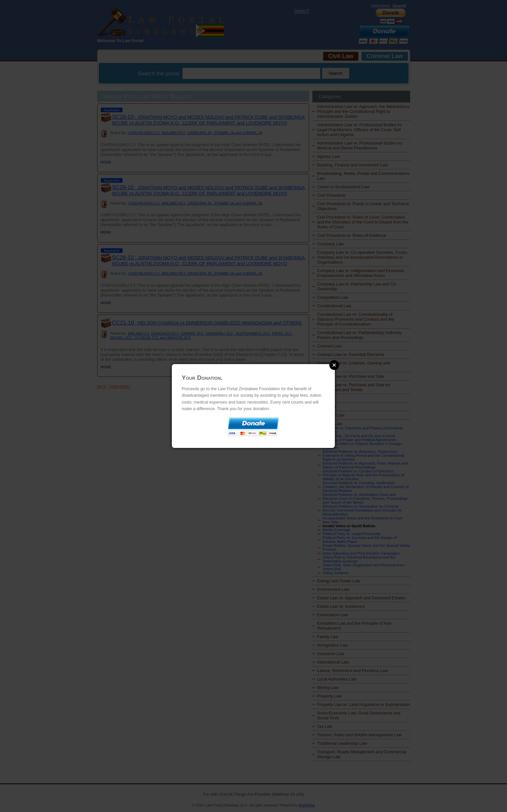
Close (334, 365)
